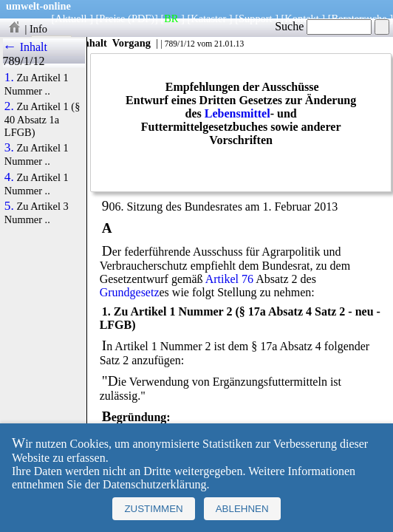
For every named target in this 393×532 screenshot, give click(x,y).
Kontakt (301, 18)
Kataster (208, 18)
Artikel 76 (229, 279)
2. (9, 106)
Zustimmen (153, 509)
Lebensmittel (237, 113)
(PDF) (141, 18)
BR (171, 18)
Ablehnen (242, 509)
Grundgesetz (130, 292)
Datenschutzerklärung (154, 484)
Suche (323, 26)
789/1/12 (180, 44)
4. (9, 177)
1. (9, 78)
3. (9, 148)
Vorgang (131, 43)
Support (256, 18)
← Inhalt (25, 47)
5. (9, 206)
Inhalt (93, 43)
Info (38, 29)
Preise (112, 18)
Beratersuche (359, 18)
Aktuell (71, 18)
